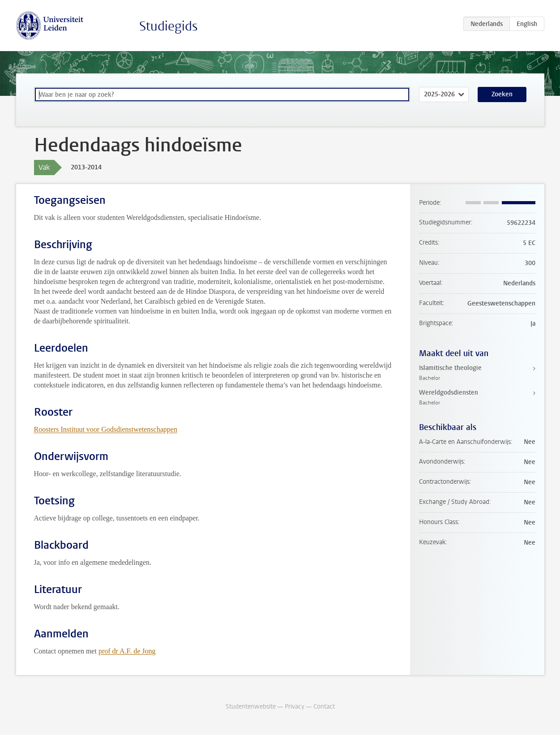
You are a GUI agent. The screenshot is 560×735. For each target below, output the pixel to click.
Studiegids (169, 26)
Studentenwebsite (251, 707)
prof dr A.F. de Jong (127, 651)
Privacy (295, 707)
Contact (324, 707)
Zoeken (502, 94)
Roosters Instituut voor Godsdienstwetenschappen (106, 429)
